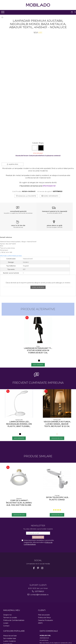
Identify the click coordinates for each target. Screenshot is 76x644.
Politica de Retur (44, 618)
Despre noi (7, 615)
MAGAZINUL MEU (12, 610)
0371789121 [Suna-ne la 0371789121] (38, 591)
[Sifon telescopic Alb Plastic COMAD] (57, 478)
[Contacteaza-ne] (67, 12)
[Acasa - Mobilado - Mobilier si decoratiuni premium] (38, 5)
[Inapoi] (2, 17)
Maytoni (19, 498)
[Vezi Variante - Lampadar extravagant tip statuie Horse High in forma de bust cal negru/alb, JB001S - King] (38, 365)
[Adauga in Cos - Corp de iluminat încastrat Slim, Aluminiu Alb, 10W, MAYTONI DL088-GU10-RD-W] (19, 515)
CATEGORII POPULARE (14, 631)
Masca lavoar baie (10, 636)
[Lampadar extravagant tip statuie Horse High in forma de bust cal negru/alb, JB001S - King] (38, 330)
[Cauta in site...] (74, 12)
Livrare (6, 623)
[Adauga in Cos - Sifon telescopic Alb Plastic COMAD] (57, 515)
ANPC (40, 623)
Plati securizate (44, 615)
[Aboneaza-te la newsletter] (38, 537)
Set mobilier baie (10, 638)
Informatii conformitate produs (11, 256)
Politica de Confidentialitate (14, 620)
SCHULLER (19, 420)
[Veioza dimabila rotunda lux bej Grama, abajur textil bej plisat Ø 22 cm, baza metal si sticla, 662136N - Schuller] (57, 403)
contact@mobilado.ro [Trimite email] (38, 595)
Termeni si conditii (10, 618)
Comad (57, 495)
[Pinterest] (38, 568)
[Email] (38, 533)
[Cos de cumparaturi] (71, 12)
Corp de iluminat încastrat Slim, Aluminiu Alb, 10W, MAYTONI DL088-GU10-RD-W (19, 503)
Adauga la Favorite (26, 196)
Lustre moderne (9, 641)
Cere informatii (50, 196)
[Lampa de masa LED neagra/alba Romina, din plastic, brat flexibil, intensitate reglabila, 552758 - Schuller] (19, 403)
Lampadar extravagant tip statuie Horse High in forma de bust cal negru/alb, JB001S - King (38, 351)
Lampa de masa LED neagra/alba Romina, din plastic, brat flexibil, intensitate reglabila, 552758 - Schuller (19, 424)
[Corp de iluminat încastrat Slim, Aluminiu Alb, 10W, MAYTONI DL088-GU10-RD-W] (19, 480)
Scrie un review (38, 287)
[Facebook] (34, 568)
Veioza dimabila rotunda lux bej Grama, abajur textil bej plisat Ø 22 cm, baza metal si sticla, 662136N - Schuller (57, 424)
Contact (6, 626)
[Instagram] (42, 568)
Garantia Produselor (46, 620)
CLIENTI (42, 610)
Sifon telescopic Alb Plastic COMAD (57, 499)
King (38, 346)
